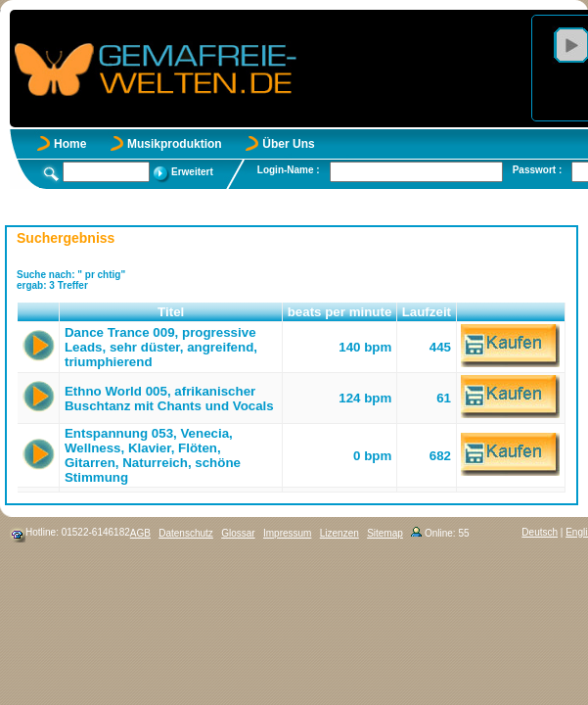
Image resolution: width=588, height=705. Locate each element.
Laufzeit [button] (427, 312)
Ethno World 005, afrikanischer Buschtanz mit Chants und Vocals (169, 399)
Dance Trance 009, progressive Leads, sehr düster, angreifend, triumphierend (161, 347)
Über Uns (288, 144)
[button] (39, 312)
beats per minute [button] (340, 312)
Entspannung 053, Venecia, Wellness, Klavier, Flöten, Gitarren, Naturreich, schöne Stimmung (153, 455)
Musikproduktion (175, 144)
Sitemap (385, 533)
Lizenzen (339, 533)
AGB (140, 533)
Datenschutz (186, 533)
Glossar (238, 533)
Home (70, 144)
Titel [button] (171, 312)
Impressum (287, 533)
